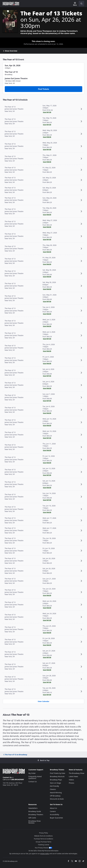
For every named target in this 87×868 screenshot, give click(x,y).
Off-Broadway (55, 796)
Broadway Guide (35, 811)
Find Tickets (44, 89)
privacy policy (45, 854)
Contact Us (7, 777)
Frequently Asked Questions (35, 777)
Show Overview (10, 51)
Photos (71, 783)
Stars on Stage (56, 783)
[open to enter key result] (81, 4)
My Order (32, 773)
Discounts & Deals (57, 799)
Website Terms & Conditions (43, 836)
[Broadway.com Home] (11, 4)
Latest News (73, 776)
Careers (53, 811)
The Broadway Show (77, 773)
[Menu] (75, 4)
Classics (53, 789)
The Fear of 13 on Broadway (15, 755)
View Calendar (43, 701)
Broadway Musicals (57, 776)
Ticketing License (43, 845)
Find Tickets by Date (58, 773)
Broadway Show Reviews (35, 822)
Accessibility (55, 815)
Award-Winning (56, 793)
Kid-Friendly (55, 786)
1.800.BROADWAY (17, 779)
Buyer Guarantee (56, 818)
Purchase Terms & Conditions (43, 839)
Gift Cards (32, 818)
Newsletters (33, 808)
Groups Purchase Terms (43, 842)
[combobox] (81, 4)
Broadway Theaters (36, 815)
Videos (71, 780)
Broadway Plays (56, 780)
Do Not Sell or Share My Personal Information (44, 851)
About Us (53, 808)
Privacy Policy (43, 833)
